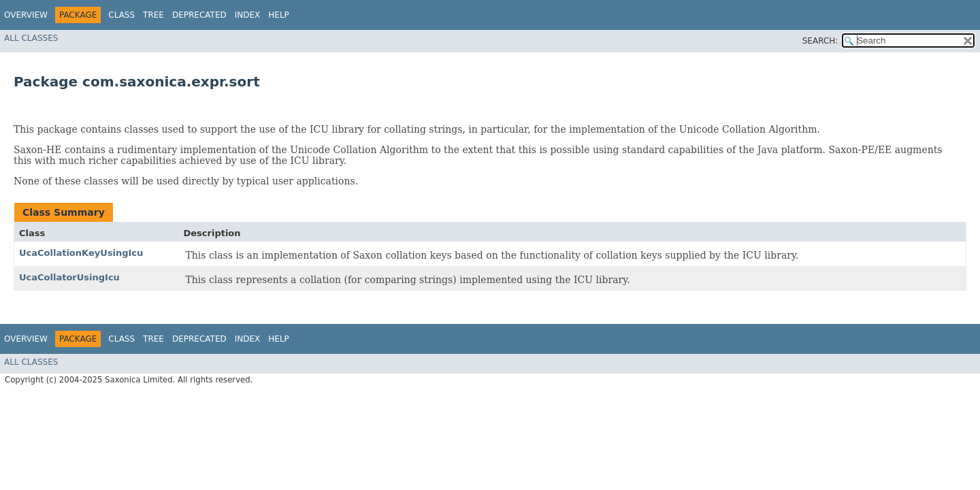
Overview (26, 15)
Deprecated (199, 15)
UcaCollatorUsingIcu (69, 277)
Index (248, 15)
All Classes (31, 38)
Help (279, 15)
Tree (153, 15)
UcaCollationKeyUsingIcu (81, 253)
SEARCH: (820, 41)
